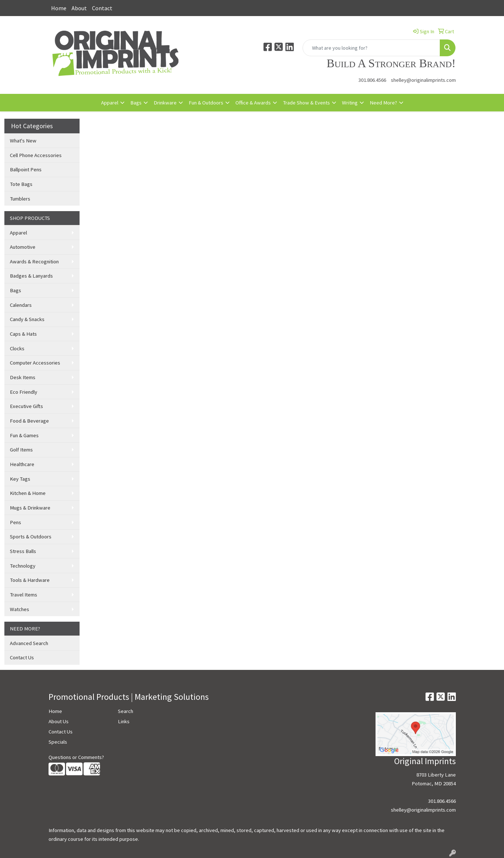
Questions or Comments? (76, 757)
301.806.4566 (372, 80)
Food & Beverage (29, 421)
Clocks (17, 348)
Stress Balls (23, 551)
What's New (23, 141)
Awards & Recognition (34, 262)
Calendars (21, 305)
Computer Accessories (35, 363)
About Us (59, 721)
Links (124, 721)
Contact (102, 8)
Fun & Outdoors (206, 103)
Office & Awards (253, 103)
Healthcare (22, 464)
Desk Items (23, 377)
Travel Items (24, 595)
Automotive (23, 247)
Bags (136, 103)
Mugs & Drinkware (30, 508)
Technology (23, 566)
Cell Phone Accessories (36, 155)
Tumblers (20, 199)
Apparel (110, 103)
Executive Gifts (26, 406)
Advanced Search (29, 643)
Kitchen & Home (28, 493)
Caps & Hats (23, 334)
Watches (20, 609)
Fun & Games (24, 435)
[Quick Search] (371, 48)
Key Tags (20, 479)
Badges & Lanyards (31, 276)
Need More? (383, 103)
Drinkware (165, 103)
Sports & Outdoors (31, 537)
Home (59, 8)
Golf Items (21, 450)
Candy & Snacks (27, 319)
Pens (16, 522)
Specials (58, 742)
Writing (350, 103)
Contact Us (22, 657)
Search (126, 711)
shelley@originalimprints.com (423, 80)
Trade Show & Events (306, 103)
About (79, 8)
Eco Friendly (24, 392)
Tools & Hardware (30, 580)
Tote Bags (21, 184)
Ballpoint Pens (26, 169)
